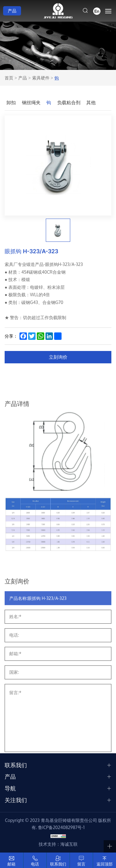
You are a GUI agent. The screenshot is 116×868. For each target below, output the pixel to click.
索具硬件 (41, 78)
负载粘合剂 (69, 103)
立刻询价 (58, 357)
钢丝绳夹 (31, 103)
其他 (91, 103)
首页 (9, 78)
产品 (12, 11)
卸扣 (11, 103)
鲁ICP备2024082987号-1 (61, 827)
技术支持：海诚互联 (58, 844)
